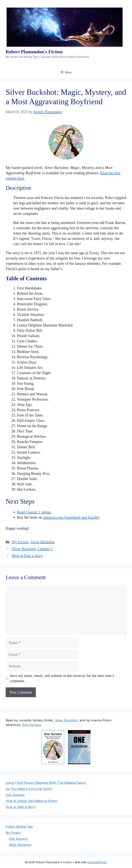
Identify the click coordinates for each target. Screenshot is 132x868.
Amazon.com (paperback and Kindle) (71, 517)
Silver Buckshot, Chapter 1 (32, 549)
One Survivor (32, 725)
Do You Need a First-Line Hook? (29, 789)
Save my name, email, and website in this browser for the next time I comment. (62, 678)
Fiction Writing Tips (19, 827)
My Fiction (20, 542)
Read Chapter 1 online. (34, 512)
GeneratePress (97, 862)
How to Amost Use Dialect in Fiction (31, 801)
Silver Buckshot (42, 542)
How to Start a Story (27, 556)
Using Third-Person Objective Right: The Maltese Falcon (46, 783)
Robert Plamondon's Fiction (34, 52)
